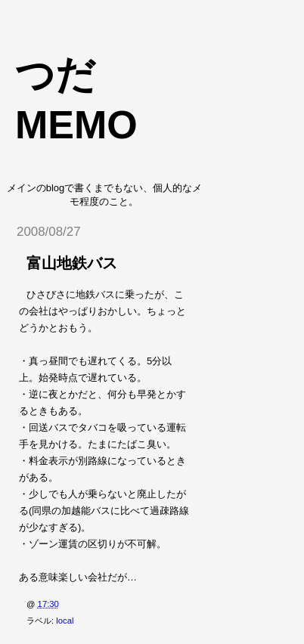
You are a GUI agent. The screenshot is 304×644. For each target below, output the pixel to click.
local (65, 621)
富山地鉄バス (72, 263)
